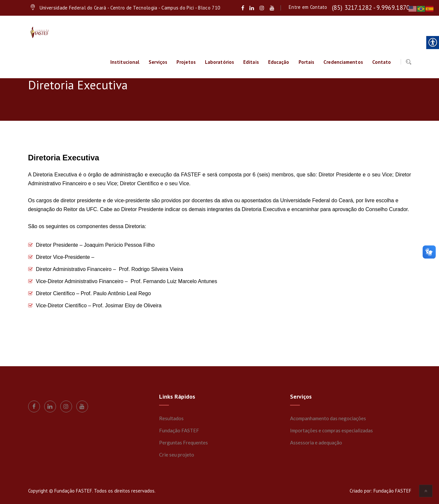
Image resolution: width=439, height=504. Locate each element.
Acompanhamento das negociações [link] (328, 418)
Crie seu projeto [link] (177, 455)
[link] (243, 8)
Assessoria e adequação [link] (316, 442)
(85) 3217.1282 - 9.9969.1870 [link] (371, 8)
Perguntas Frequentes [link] (183, 442)
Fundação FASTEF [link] (179, 430)
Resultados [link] (171, 418)
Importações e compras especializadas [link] (331, 430)
